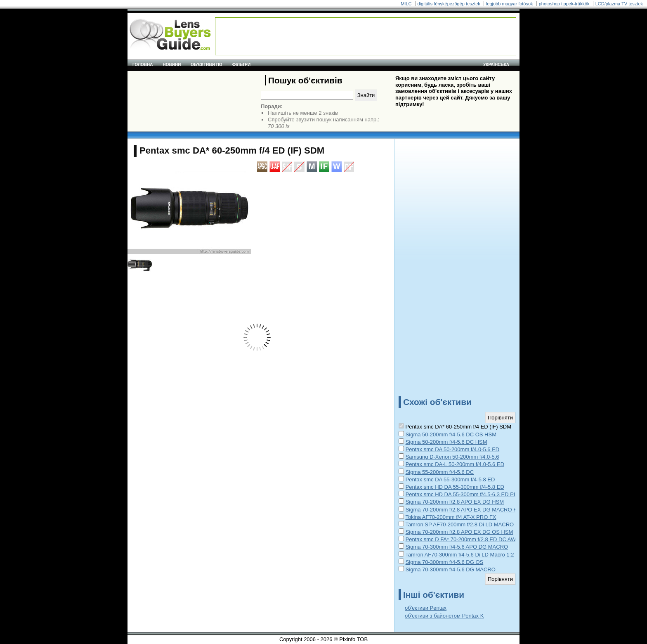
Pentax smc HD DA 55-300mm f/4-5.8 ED (455, 487)
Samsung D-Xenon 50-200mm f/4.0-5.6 (452, 457)
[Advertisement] (366, 36)
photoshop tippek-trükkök (564, 4)
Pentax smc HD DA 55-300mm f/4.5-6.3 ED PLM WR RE (473, 494)
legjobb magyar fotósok (510, 4)
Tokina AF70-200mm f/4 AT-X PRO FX (451, 517)
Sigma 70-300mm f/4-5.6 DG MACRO (451, 569)
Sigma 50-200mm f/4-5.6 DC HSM (446, 442)
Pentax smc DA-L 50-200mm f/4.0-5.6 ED (455, 464)
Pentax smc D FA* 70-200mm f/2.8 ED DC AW (461, 539)
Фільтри (241, 65)
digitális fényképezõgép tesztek (449, 4)
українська (496, 65)
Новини (172, 65)
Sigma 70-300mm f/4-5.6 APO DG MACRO (457, 547)
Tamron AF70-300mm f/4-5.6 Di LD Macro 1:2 (459, 555)
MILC (406, 4)
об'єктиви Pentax (426, 608)
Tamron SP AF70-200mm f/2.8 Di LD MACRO (459, 524)
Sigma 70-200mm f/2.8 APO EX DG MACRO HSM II (468, 510)
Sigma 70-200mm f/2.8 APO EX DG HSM (455, 502)
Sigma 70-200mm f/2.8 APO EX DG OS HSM (459, 532)
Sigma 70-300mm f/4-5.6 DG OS (445, 562)
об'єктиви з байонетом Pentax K (444, 616)
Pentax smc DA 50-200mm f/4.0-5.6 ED (453, 449)
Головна (143, 65)
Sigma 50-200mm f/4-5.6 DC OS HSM (451, 434)
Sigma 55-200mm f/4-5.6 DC (440, 472)
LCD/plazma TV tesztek (619, 4)
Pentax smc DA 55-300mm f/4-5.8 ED (450, 479)
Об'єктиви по (206, 65)
